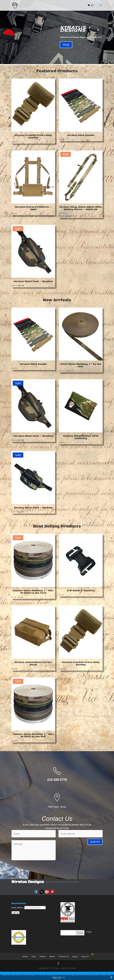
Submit (95, 842)
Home (25, 956)
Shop (66, 45)
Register (85, 956)
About (52, 956)
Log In (75, 956)
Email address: (18, 908)
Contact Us (64, 956)
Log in (89, 932)
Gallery (43, 956)
